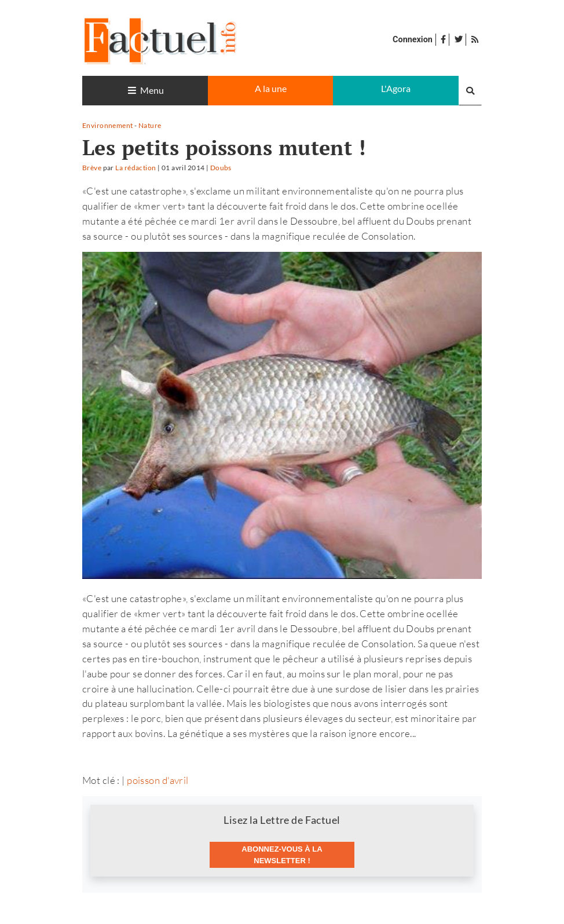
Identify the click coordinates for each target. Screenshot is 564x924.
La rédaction (135, 168)
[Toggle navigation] (145, 91)
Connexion (413, 40)
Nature (150, 125)
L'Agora (396, 88)
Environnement (108, 125)
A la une (271, 88)
